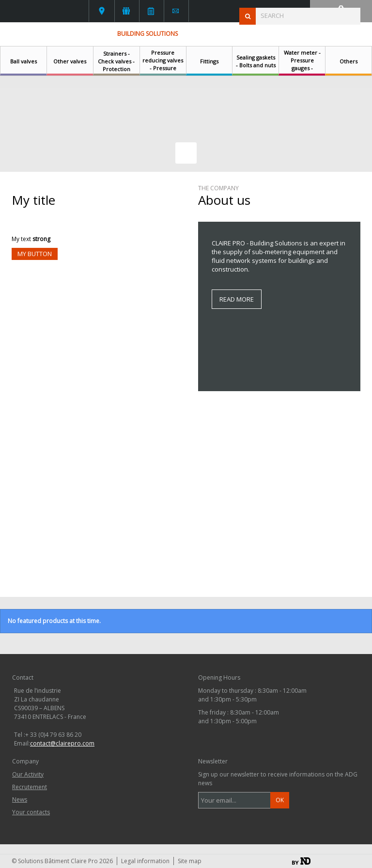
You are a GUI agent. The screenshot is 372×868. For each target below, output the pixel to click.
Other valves (70, 61)
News (151, 11)
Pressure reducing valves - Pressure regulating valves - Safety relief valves (163, 72)
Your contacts (102, 11)
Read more (237, 299)
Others (349, 61)
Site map (190, 861)
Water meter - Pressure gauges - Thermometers (302, 64)
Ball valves (23, 61)
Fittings (209, 61)
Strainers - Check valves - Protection (116, 61)
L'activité (126, 11)
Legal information (145, 861)
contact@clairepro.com (62, 743)
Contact (176, 11)
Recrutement (30, 787)
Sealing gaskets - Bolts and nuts (256, 61)
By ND (301, 861)
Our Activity (28, 774)
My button (35, 254)
